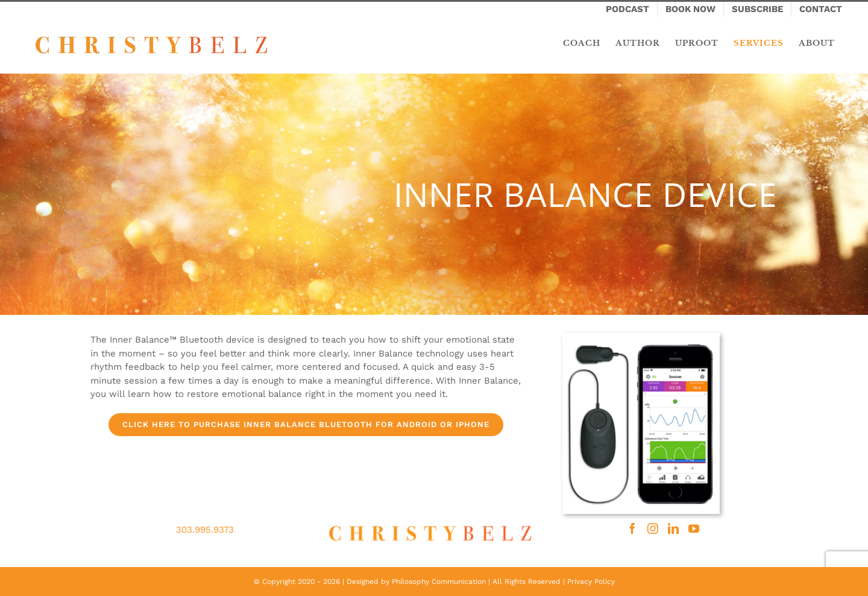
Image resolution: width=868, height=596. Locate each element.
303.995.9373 (205, 530)
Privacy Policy (591, 582)
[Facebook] (632, 528)
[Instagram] (653, 528)
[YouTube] (694, 528)
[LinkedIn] (673, 528)
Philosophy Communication (439, 582)
